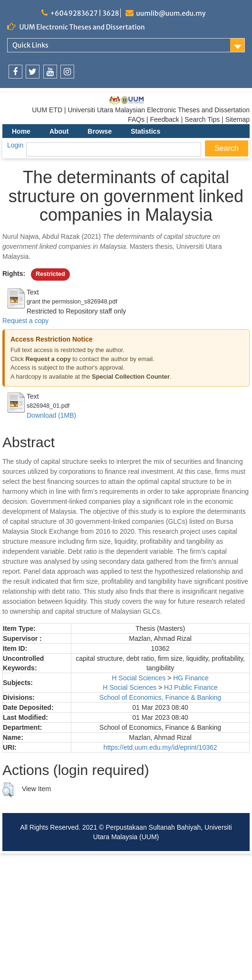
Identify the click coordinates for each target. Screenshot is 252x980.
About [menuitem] (59, 131)
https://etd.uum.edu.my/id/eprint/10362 (160, 747)
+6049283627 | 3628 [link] (84, 13)
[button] (8, 790)
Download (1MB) (51, 415)
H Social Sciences (139, 678)
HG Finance (191, 678)
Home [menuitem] (21, 131)
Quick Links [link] (30, 45)
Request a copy (25, 321)
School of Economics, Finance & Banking (160, 697)
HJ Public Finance (191, 687)
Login (15, 145)
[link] (15, 72)
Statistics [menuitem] (145, 131)
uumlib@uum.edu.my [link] (171, 13)
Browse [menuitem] (100, 131)
